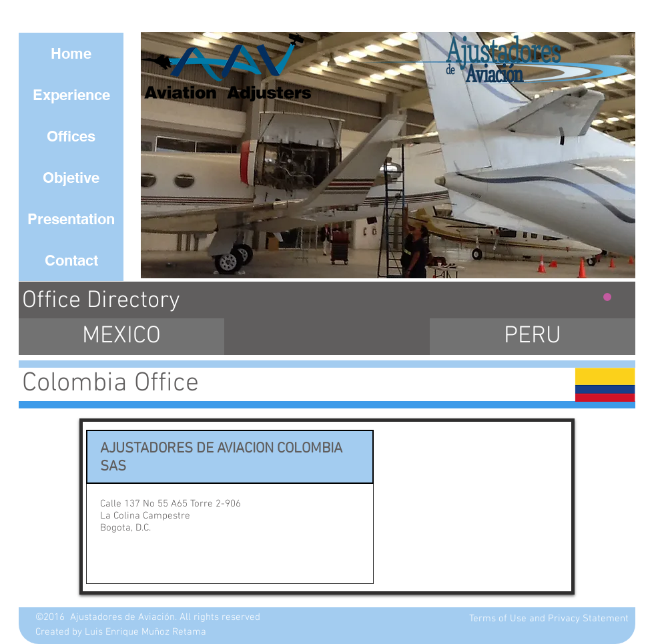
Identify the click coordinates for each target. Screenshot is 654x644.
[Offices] (71, 136)
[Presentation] (71, 219)
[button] (388, 155)
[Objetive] (71, 178)
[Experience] (71, 95)
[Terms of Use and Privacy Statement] (549, 619)
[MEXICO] (121, 337)
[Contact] (71, 260)
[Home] (71, 53)
